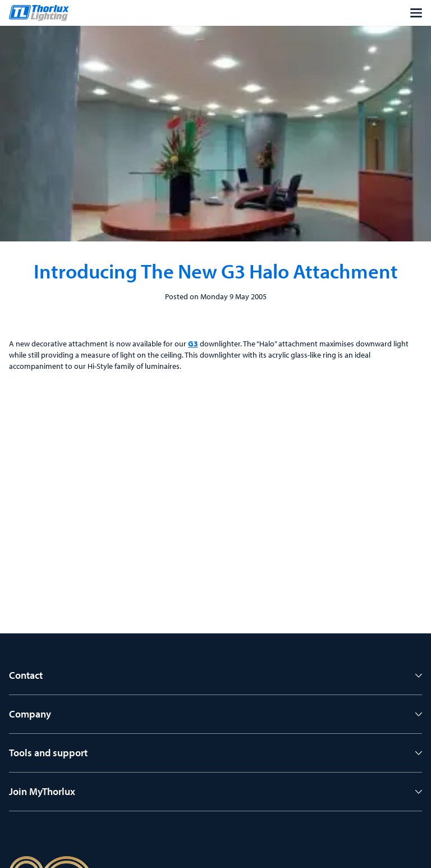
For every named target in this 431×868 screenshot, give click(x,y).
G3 (193, 344)
